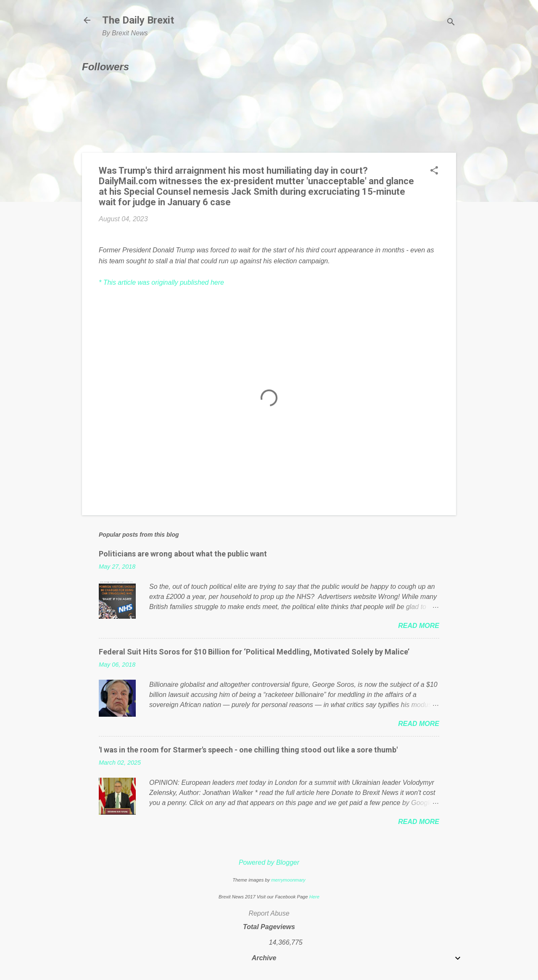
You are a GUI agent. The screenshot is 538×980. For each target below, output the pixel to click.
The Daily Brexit (138, 20)
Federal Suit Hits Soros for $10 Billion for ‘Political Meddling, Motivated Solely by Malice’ (254, 652)
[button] (434, 171)
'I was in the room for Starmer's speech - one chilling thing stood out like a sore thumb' (248, 750)
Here (314, 897)
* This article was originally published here (161, 282)
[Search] (451, 23)
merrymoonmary (288, 880)
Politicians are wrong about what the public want (183, 554)
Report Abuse (269, 913)
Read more (419, 626)
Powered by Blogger (269, 862)
